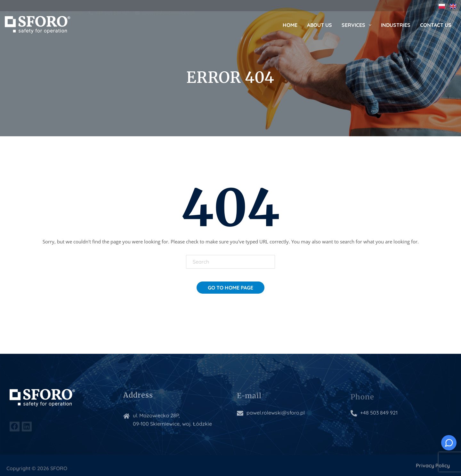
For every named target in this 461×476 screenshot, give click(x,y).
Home (290, 25)
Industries (396, 25)
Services (356, 25)
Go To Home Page (230, 288)
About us (319, 25)
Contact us (436, 25)
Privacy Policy (433, 465)
